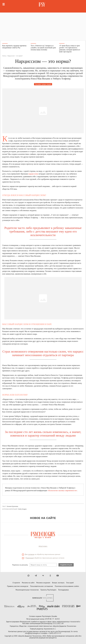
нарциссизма (33, 174)
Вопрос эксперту (58, 583)
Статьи (4, 56)
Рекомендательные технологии (27, 590)
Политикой (30, 558)
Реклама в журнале (43, 583)
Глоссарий (70, 583)
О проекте (16, 583)
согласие (31, 554)
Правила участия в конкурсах (18, 586)
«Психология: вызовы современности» (62, 491)
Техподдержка (63, 590)
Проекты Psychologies (48, 590)
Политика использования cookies (67, 586)
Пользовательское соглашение (42, 586)
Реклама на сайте (28, 583)
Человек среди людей (43, 84)
